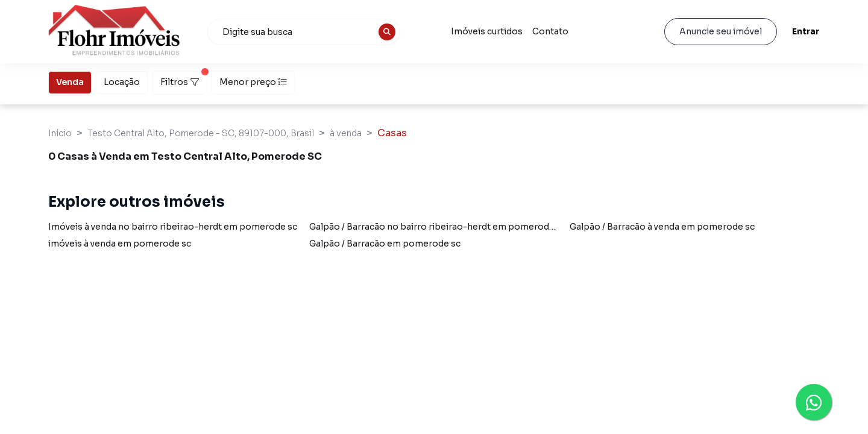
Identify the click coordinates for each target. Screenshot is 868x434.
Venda (70, 81)
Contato (550, 31)
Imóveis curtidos (487, 31)
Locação (122, 81)
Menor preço (253, 82)
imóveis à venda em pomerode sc (120, 244)
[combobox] (304, 32)
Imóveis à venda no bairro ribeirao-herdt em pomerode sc (173, 227)
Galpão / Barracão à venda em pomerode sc (662, 227)
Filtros (184, 79)
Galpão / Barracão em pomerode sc (385, 244)
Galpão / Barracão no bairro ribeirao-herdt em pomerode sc (438, 227)
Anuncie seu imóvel (721, 31)
